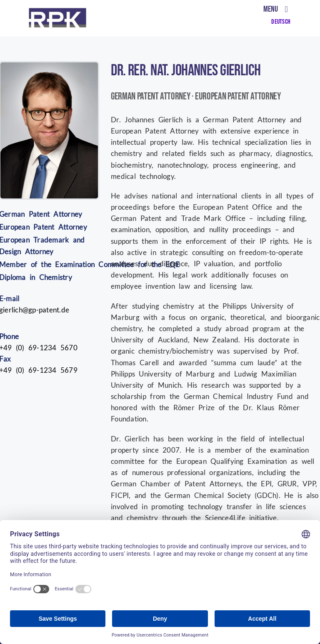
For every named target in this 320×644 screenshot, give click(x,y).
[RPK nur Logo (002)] (57, 11)
